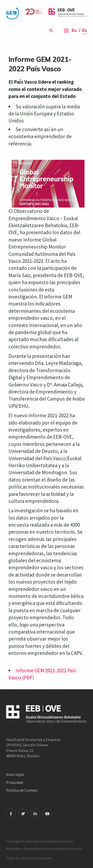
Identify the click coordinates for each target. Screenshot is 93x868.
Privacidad (15, 782)
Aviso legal (15, 774)
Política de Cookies (22, 790)
